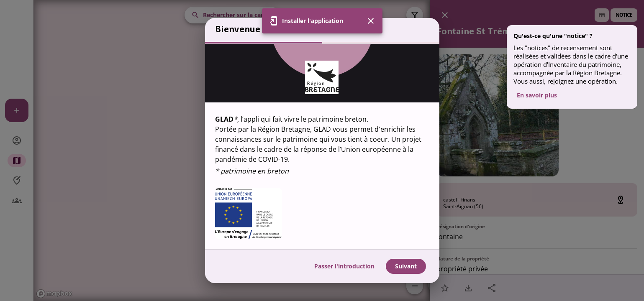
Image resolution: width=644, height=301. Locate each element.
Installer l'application (313, 21)
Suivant (406, 266)
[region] (322, 147)
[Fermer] (371, 21)
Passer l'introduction (344, 266)
